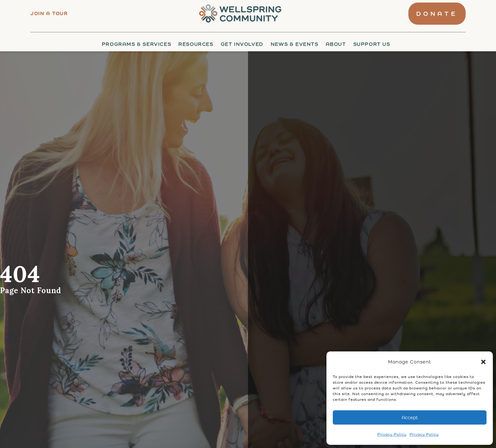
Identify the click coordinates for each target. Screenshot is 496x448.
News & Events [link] (295, 44)
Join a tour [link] (49, 13)
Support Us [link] (372, 44)
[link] (238, 14)
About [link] (336, 44)
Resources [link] (196, 44)
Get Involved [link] (242, 44)
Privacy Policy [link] (392, 434)
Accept (410, 417)
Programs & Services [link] (136, 44)
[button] (483, 362)
